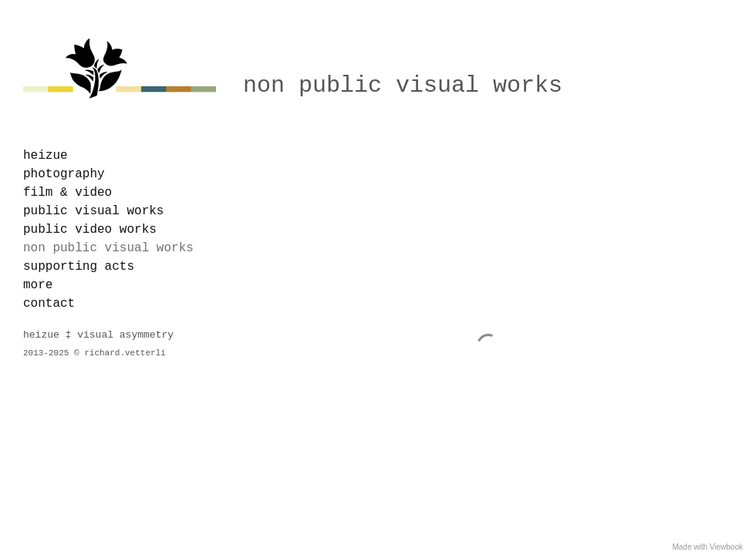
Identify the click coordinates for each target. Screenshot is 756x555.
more (38, 285)
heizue (46, 156)
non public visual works (108, 248)
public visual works (93, 211)
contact (49, 304)
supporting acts (79, 267)
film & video (67, 193)
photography (64, 174)
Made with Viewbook (707, 547)
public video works (90, 230)
